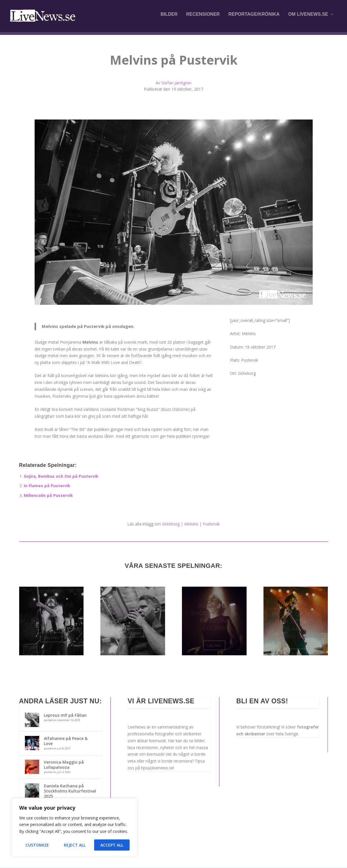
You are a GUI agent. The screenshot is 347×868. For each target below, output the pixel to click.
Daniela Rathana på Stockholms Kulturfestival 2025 (70, 792)
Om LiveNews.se (308, 18)
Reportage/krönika (254, 18)
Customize (37, 845)
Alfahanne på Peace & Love (66, 741)
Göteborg (171, 524)
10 (196, 294)
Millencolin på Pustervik (48, 496)
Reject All (75, 845)
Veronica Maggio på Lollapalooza (64, 765)
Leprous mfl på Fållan (65, 716)
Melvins (191, 524)
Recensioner (203, 18)
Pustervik (211, 524)
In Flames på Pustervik (47, 486)
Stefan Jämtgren (176, 83)
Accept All (112, 845)
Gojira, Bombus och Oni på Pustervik (61, 477)
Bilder (169, 18)
